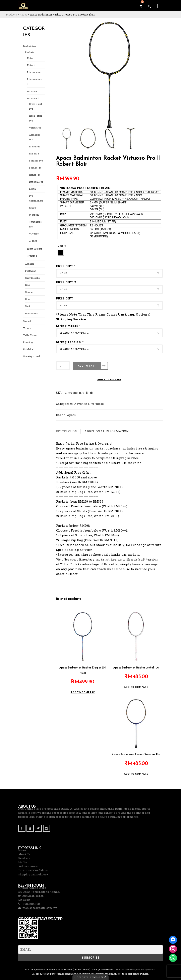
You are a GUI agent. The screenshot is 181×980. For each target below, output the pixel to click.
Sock (28, 307)
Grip (27, 300)
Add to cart (87, 366)
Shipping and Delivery (33, 875)
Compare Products (90, 977)
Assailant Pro (34, 138)
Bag (27, 285)
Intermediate (34, 73)
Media (22, 863)
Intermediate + (34, 82)
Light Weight (34, 249)
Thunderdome (35, 225)
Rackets (30, 53)
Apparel (29, 264)
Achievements (28, 867)
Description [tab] (67, 431)
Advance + (33, 99)
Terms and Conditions (33, 871)
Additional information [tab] (107, 431)
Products (24, 859)
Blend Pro (34, 147)
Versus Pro (35, 128)
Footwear (30, 271)
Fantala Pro (36, 161)
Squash (27, 322)
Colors (62, 246)
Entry (30, 59)
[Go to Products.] (11, 14)
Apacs (71, 415)
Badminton (29, 47)
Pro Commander (36, 199)
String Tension (70, 342)
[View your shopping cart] (141, 6)
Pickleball (28, 350)
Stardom (34, 215)
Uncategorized (31, 357)
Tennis (27, 329)
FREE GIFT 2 (66, 282)
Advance (32, 92)
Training (32, 256)
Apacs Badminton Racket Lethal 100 (136, 668)
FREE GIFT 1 (66, 266)
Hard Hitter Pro (35, 119)
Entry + (31, 66)
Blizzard (34, 154)
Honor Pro (35, 175)
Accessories (32, 314)
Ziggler (33, 241)
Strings (29, 293)
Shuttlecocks (32, 278)
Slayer (33, 208)
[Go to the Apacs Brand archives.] (23, 14)
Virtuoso (34, 234)
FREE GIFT (65, 298)
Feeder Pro (35, 168)
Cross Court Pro (35, 107)
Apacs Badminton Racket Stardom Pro (136, 755)
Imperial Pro (36, 182)
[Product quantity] (63, 366)
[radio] (61, 252)
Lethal (33, 189)
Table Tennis (30, 336)
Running (28, 343)
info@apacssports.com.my (39, 908)
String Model (69, 326)
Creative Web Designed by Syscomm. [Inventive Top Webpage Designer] (135, 970)
